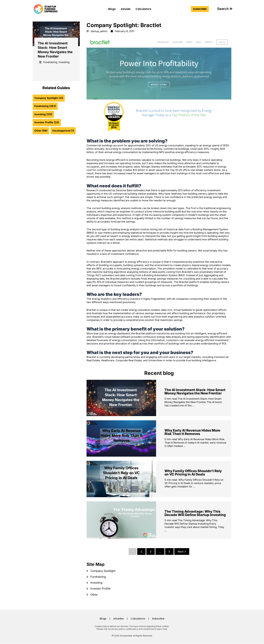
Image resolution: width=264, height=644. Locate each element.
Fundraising (50, 62)
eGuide (126, 9)
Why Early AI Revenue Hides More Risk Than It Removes (192, 432)
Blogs (112, 9)
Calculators (143, 9)
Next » (182, 552)
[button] (225, 9)
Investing (64, 62)
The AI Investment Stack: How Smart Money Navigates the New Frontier (195, 392)
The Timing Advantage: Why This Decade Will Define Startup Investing (195, 513)
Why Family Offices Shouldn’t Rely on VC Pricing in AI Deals (193, 473)
